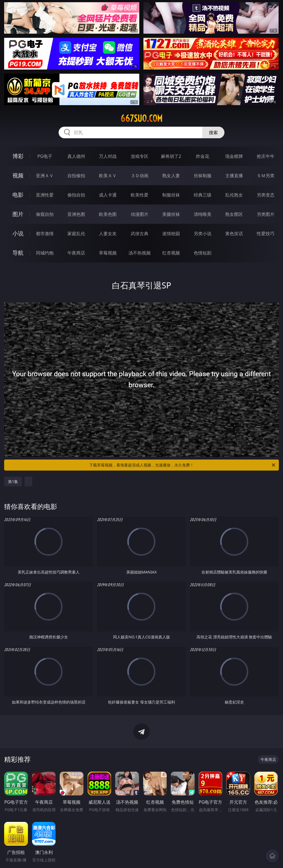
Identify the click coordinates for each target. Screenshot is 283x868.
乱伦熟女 (234, 195)
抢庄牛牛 (266, 156)
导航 (18, 253)
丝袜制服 (203, 176)
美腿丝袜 (171, 214)
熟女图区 (234, 214)
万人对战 (108, 156)
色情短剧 (203, 253)
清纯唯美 (203, 214)
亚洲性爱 (45, 195)
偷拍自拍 (76, 195)
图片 (18, 214)
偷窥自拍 (45, 214)
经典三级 (203, 195)
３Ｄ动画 (140, 176)
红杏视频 (171, 253)
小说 (18, 233)
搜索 (213, 132)
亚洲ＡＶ (45, 176)
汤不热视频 (140, 253)
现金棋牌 (234, 156)
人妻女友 (108, 233)
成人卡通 (108, 195)
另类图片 (266, 214)
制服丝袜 (171, 195)
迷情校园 (171, 233)
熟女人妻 (171, 176)
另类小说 (203, 233)
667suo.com (141, 118)
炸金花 (203, 156)
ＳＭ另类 (266, 176)
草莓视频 (108, 253)
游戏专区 (140, 156)
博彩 (18, 156)
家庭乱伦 (76, 233)
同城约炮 (45, 253)
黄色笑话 (234, 233)
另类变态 (266, 195)
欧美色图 (108, 214)
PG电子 (45, 156)
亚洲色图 (76, 214)
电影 (18, 195)
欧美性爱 (140, 195)
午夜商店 (76, 253)
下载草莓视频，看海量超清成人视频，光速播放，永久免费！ (183, 465)
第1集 (13, 481)
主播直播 (234, 176)
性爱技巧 (266, 233)
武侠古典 (140, 233)
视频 (18, 175)
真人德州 (76, 156)
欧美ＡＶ (108, 176)
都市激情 (45, 233)
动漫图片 (140, 214)
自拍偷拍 (76, 176)
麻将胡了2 (171, 156)
